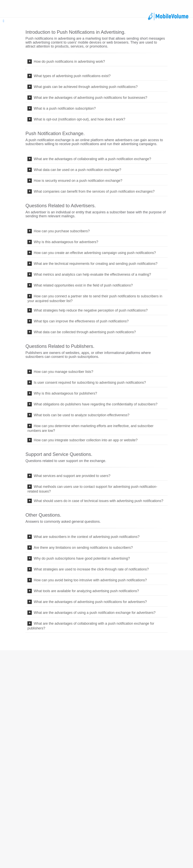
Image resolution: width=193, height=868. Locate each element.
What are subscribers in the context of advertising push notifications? (86, 537)
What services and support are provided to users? (71, 476)
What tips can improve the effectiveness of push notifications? (80, 321)
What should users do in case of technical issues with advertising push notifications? (97, 501)
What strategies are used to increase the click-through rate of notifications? (90, 569)
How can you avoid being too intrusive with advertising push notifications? (89, 580)
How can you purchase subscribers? (61, 231)
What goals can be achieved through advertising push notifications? (85, 87)
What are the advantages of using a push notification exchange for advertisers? (94, 613)
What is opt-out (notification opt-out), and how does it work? (79, 119)
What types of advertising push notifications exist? (71, 76)
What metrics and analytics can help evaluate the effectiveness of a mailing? (91, 274)
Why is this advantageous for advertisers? (65, 242)
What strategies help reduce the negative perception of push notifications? (90, 310)
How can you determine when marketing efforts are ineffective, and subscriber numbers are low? (90, 428)
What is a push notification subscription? (64, 108)
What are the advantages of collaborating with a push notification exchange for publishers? (91, 626)
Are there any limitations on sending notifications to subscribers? (82, 548)
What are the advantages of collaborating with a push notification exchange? (91, 159)
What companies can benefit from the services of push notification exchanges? (93, 191)
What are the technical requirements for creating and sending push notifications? (95, 264)
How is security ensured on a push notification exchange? (77, 181)
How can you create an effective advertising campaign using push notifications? (94, 253)
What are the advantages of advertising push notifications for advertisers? (89, 602)
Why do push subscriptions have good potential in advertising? (81, 558)
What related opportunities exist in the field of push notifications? (82, 285)
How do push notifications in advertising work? (68, 62)
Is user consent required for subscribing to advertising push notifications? (89, 383)
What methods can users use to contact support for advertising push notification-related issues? (92, 489)
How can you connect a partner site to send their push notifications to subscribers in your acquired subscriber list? (95, 299)
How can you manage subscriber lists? (62, 372)
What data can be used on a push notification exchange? (76, 170)
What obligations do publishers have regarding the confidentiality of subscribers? (95, 404)
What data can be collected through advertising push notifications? (84, 332)
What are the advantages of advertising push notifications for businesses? (89, 98)
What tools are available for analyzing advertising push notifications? (85, 591)
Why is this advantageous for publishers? (64, 393)
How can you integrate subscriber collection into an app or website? (85, 440)
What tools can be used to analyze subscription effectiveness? (81, 415)
